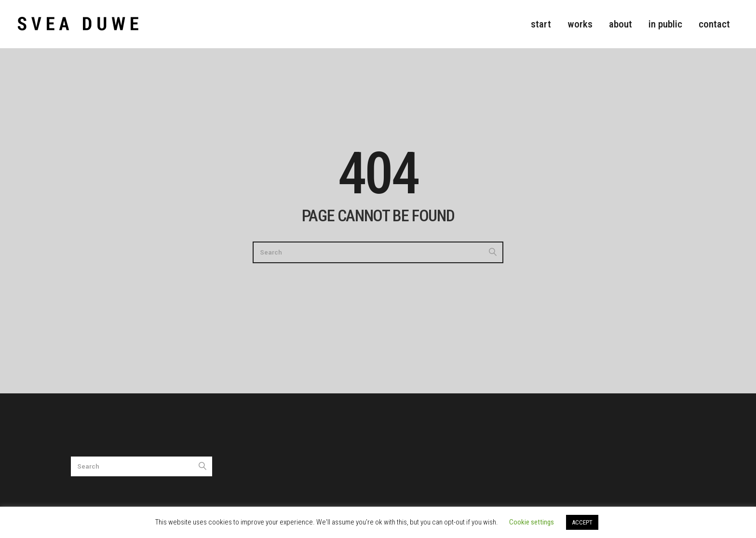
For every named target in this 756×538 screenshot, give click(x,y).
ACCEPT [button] (582, 522)
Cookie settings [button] (532, 522)
